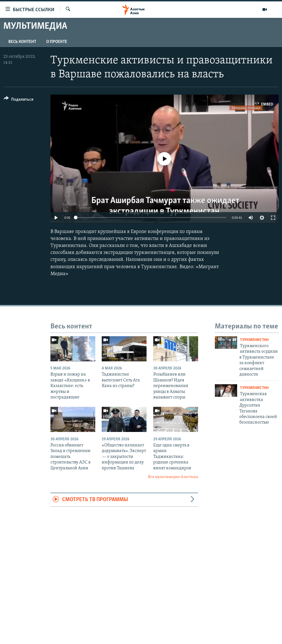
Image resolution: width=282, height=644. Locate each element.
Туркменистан (254, 340)
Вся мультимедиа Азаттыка (173, 477)
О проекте (57, 42)
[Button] (19, 100)
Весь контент (22, 42)
